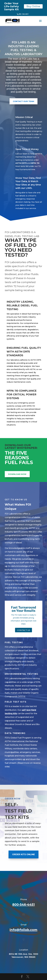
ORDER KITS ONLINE (23, 854)
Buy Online (33, 6)
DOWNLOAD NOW (17, 474)
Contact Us (23, 630)
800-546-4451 (23, 905)
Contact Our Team (23, 101)
